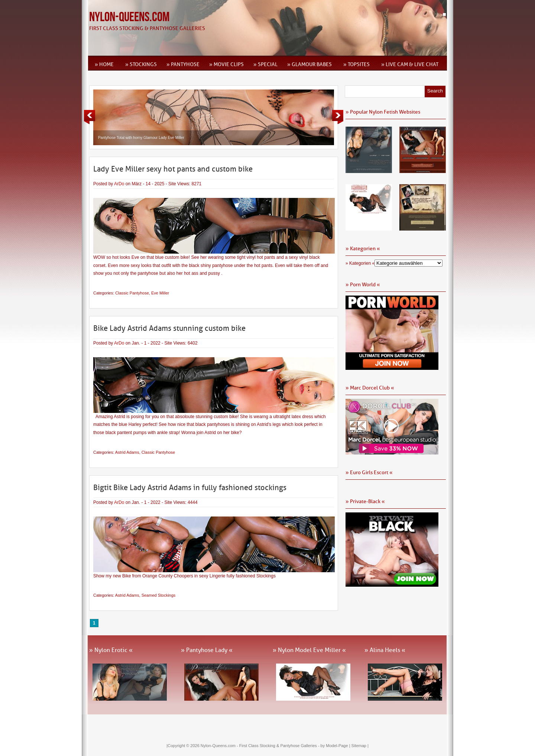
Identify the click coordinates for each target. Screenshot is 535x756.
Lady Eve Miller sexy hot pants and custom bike (173, 169)
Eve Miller (160, 293)
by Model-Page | (336, 746)
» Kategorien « (360, 263)
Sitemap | (360, 746)
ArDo (119, 184)
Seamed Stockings (159, 595)
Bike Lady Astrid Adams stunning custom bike (169, 328)
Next (338, 117)
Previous (90, 117)
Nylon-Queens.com (129, 17)
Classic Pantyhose (132, 293)
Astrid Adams (127, 452)
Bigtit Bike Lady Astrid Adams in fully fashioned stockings (190, 488)
